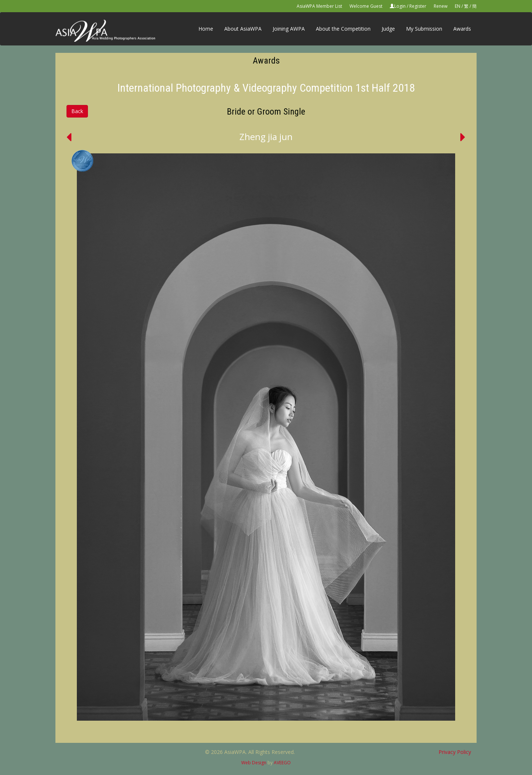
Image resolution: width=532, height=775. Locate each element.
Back (77, 111)
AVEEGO (282, 763)
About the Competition (343, 29)
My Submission (424, 29)
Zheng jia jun (266, 137)
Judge (388, 29)
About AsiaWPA (243, 29)
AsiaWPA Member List (319, 6)
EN (458, 6)
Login (400, 6)
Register (418, 6)
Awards (462, 29)
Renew (441, 6)
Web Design (254, 763)
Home (206, 29)
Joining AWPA (289, 29)
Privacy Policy (455, 752)
